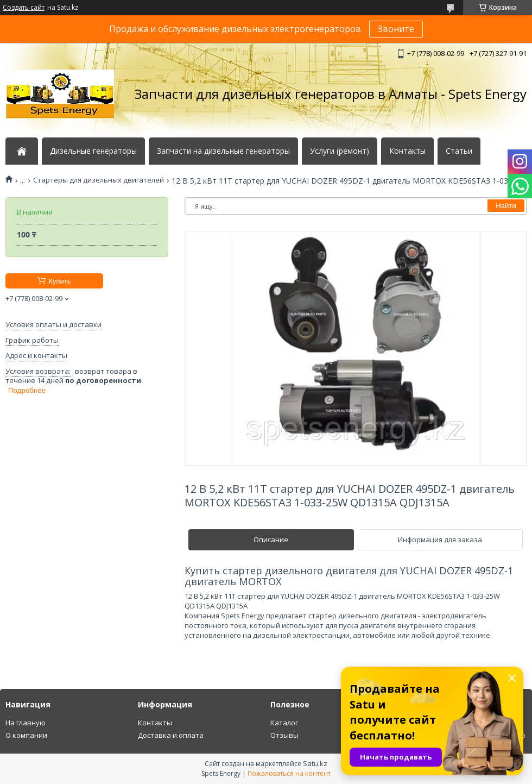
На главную (26, 723)
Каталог (284, 723)
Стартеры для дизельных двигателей (99, 180)
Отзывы (284, 735)
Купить (59, 281)
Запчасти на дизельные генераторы (223, 151)
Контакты (407, 151)
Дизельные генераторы (93, 151)
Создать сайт (24, 8)
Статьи (459, 151)
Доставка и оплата (171, 735)
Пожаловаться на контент (289, 773)
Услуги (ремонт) (340, 151)
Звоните (396, 29)
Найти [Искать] (506, 206)
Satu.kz (315, 763)
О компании (26, 735)
